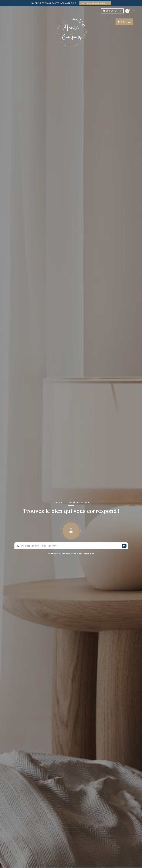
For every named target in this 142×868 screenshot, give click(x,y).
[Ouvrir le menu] (124, 22)
